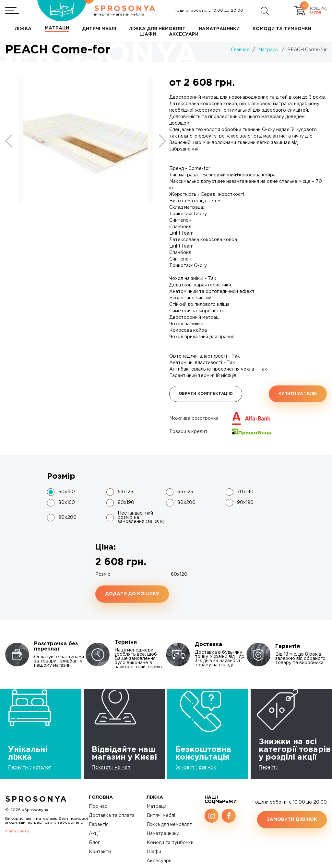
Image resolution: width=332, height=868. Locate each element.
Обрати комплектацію (206, 394)
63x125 (125, 492)
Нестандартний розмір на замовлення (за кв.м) (141, 517)
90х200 (67, 517)
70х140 (245, 492)
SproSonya (36, 799)
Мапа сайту (17, 831)
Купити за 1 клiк (298, 394)
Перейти (269, 767)
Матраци (156, 807)
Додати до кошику (132, 594)
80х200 (186, 503)
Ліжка (155, 797)
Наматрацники (163, 834)
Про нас (98, 807)
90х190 (245, 503)
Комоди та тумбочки (170, 843)
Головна (101, 797)
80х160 (67, 503)
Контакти (100, 852)
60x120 (67, 492)
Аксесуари (159, 861)
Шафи (154, 852)
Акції (94, 834)
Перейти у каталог (30, 767)
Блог (94, 843)
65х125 (185, 492)
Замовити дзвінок (196, 767)
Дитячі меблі (161, 816)
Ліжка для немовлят (169, 825)
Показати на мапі (112, 767)
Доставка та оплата (112, 816)
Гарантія (99, 825)
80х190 (126, 503)
